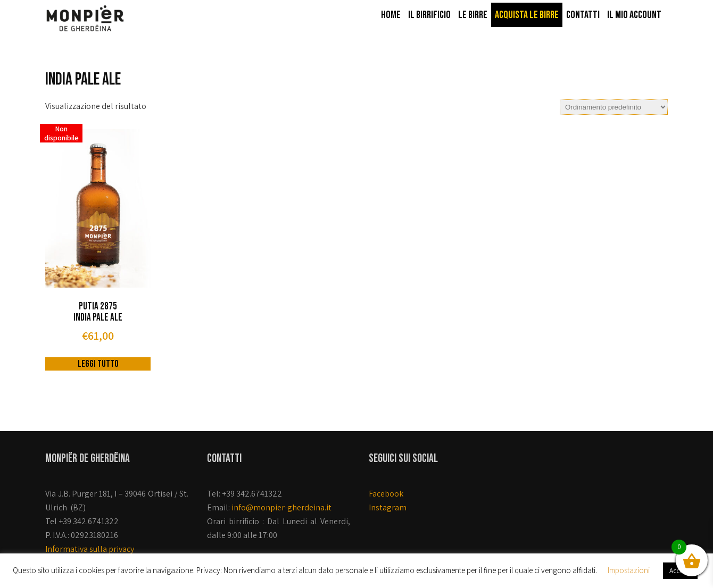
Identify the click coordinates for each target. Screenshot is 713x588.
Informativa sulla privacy (90, 549)
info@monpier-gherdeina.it (281, 507)
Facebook (386, 494)
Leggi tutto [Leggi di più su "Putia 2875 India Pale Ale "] (98, 364)
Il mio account (634, 15)
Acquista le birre (527, 15)
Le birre (473, 15)
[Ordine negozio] (614, 107)
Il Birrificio (429, 15)
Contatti (583, 15)
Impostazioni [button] (629, 570)
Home (391, 15)
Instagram (388, 507)
